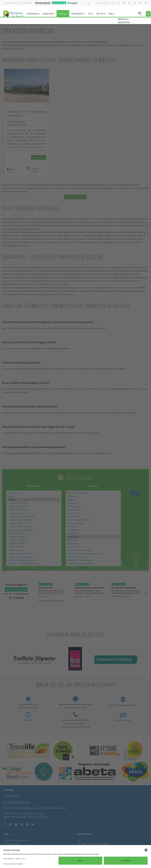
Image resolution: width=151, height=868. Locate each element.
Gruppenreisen (48, 14)
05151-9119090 (26, 3)
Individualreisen (33, 14)
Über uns (100, 14)
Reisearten (62, 14)
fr (114, 3)
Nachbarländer (77, 14)
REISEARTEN (124, 22)
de (106, 3)
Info (90, 14)
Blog (111, 14)
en (110, 3)
